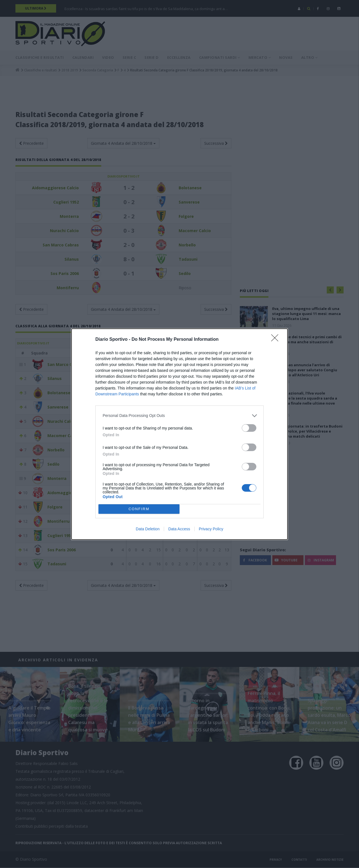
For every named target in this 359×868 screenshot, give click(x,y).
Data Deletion (148, 529)
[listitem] (179, 416)
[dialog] (179, 434)
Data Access (179, 529)
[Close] (277, 340)
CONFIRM (139, 509)
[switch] (249, 428)
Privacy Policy (211, 529)
